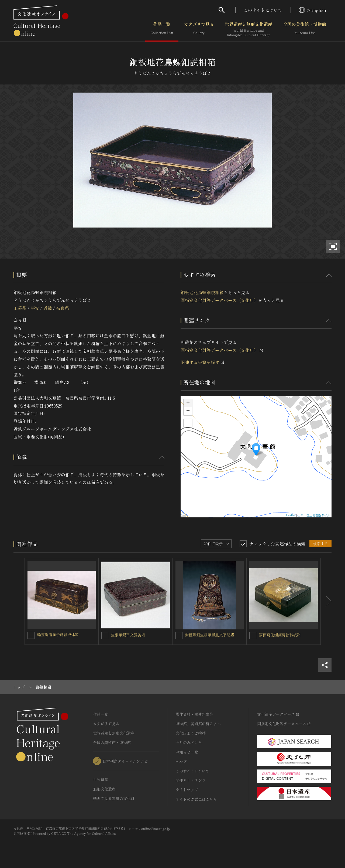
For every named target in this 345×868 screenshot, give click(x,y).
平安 (35, 308)
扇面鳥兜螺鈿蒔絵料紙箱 (280, 635)
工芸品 (20, 308)
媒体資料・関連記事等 (194, 714)
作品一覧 (162, 29)
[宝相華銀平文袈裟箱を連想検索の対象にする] (105, 636)
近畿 (48, 308)
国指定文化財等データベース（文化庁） (219, 300)
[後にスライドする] (326, 601)
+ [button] (188, 403)
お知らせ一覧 (187, 752)
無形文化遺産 (104, 789)
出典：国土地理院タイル (314, 515)
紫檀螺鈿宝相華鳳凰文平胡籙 (210, 635)
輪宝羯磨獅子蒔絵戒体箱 (58, 635)
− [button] (188, 411)
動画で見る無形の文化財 (114, 798)
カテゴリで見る (199, 29)
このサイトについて (263, 10)
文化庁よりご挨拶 (191, 733)
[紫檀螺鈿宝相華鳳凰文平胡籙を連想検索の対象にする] (179, 636)
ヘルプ (181, 761)
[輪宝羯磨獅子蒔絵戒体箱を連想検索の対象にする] (31, 635)
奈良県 (63, 308)
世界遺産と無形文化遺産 (249, 29)
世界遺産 (101, 779)
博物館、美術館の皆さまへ (198, 724)
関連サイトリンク (191, 780)
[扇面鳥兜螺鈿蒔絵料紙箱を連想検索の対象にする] (253, 636)
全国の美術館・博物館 (305, 29)
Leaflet (291, 515)
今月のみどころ (189, 742)
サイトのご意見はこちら (196, 799)
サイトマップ (187, 790)
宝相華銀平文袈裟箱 (128, 635)
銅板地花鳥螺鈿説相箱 (202, 292)
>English (313, 10)
